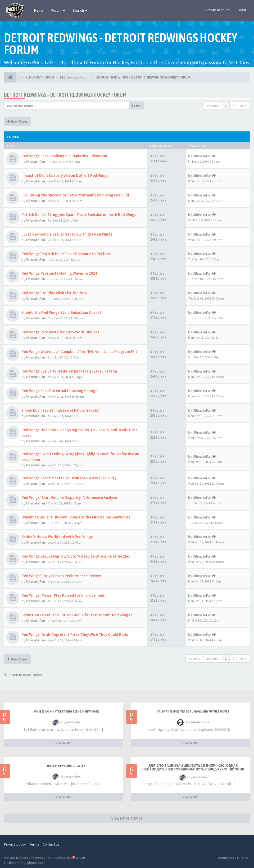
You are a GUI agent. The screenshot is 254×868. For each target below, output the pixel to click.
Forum (58, 10)
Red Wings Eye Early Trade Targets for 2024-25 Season (69, 371)
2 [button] (233, 106)
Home (39, 10)
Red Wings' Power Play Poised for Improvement (63, 595)
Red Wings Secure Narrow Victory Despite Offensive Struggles (76, 556)
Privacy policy (15, 844)
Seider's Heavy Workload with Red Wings (57, 537)
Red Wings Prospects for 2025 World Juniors (60, 332)
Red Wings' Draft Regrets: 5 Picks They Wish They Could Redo (75, 634)
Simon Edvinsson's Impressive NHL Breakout (60, 410)
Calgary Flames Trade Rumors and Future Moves (193, 711)
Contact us (51, 844)
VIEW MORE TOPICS (127, 818)
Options (194, 658)
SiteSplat (41, 858)
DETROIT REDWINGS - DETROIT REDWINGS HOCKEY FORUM (65, 95)
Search (80, 10)
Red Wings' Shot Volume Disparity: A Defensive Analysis (70, 497)
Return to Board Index (23, 675)
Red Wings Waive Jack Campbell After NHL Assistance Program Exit (79, 352)
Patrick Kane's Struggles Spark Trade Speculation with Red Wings (79, 215)
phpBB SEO (36, 863)
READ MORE (63, 743)
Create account (217, 10)
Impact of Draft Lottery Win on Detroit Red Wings (65, 175)
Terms (34, 844)
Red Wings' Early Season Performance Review (61, 576)
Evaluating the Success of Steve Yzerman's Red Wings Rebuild (75, 195)
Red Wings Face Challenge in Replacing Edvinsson (64, 156)
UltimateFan (36, 162)
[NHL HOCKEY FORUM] (10, 77)
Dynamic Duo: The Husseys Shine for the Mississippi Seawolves (76, 517)
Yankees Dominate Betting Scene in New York (66, 711)
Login (242, 10)
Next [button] (243, 106)
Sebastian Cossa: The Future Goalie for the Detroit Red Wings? (77, 615)
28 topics (213, 106)
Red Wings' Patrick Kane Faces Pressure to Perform (66, 254)
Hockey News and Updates (66, 766)
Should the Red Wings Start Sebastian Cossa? (61, 312)
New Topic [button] (17, 121)
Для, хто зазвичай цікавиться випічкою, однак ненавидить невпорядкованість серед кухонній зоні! (193, 768)
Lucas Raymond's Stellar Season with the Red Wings (67, 234)
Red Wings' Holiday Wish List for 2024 (54, 293)
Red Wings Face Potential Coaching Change (59, 391)
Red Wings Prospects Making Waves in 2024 (59, 273)
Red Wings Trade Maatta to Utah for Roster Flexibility (69, 478)
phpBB (24, 858)
